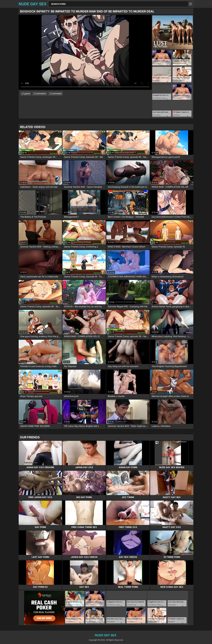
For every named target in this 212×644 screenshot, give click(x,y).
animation (41, 93)
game (27, 93)
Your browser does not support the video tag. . (85, 52)
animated (57, 93)
